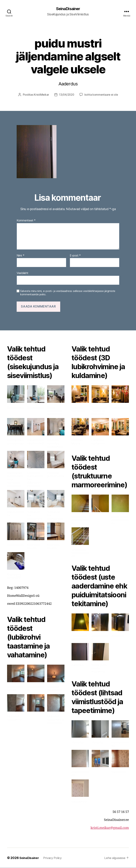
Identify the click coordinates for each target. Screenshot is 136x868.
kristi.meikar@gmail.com (110, 828)
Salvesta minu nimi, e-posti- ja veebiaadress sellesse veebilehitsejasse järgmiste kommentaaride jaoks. (68, 293)
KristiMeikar (41, 95)
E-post (75, 256)
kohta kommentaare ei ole (102, 95)
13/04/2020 (66, 95)
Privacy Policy (55, 858)
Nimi (20, 256)
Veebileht (22, 273)
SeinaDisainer (68, 9)
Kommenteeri (26, 221)
